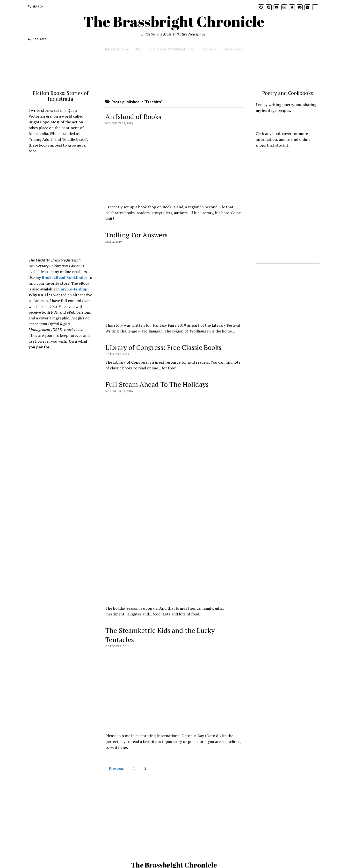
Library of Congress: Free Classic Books (163, 347)
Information (115, 49)
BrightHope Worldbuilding (169, 49)
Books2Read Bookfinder (65, 277)
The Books (232, 49)
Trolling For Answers (136, 235)
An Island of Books (133, 116)
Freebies (206, 49)
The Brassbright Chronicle (174, 21)
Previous (116, 768)
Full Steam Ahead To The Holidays (157, 384)
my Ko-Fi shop (74, 289)
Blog (138, 49)
